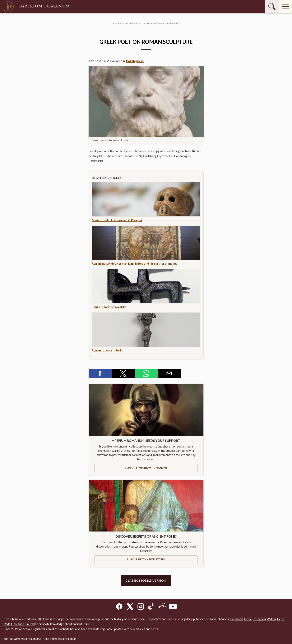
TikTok (29, 624)
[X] (130, 607)
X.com (248, 619)
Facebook (236, 619)
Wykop (271, 619)
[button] (146, 102)
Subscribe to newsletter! (146, 559)
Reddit (8, 624)
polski (140, 61)
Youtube (19, 624)
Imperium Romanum (36, 7)
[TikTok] (151, 607)
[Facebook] (119, 607)
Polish (130, 61)
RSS (47, 639)
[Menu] (285, 7)
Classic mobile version (146, 580)
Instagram (259, 619)
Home (116, 23)
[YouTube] (173, 607)
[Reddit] (162, 607)
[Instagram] (141, 607)
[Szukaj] (272, 7)
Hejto (281, 619)
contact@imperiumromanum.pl (23, 639)
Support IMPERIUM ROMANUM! (146, 468)
